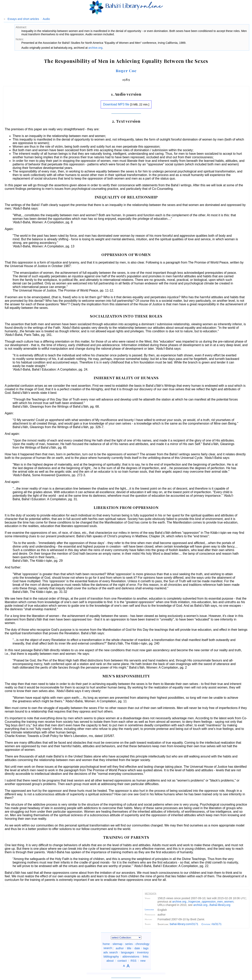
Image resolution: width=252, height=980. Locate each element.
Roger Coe (126, 71)
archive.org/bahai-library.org (212, 905)
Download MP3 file (116, 104)
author (120, 948)
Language (149, 909)
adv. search (111, 952)
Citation (206, 924)
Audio (46, 19)
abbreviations (131, 956)
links (146, 956)
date (137, 948)
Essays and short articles (23, 19)
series (129, 944)
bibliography (111, 956)
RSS (133, 960)
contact (122, 960)
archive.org (95, 48)
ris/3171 (216, 924)
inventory (143, 952)
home (106, 944)
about (110, 960)
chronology (142, 944)
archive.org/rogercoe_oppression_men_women (203, 902)
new (143, 960)
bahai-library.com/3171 (184, 924)
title (129, 948)
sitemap (117, 944)
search (108, 948)
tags (146, 948)
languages (127, 952)
